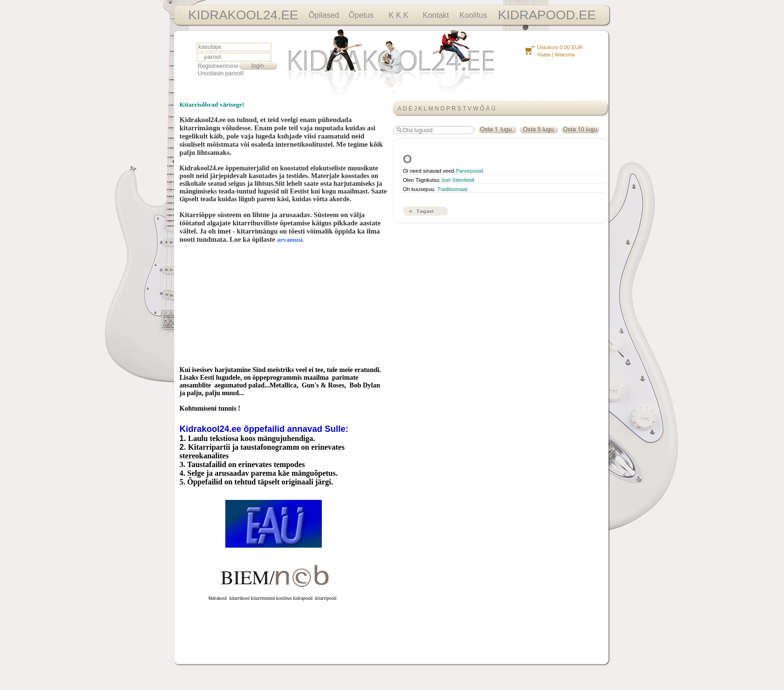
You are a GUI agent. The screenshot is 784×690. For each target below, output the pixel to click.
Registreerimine (218, 66)
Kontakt (436, 15)
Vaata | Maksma (556, 55)
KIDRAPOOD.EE (547, 15)
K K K (399, 15)
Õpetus (361, 15)
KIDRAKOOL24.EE (243, 15)
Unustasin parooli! (221, 73)
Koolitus (473, 15)
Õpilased (324, 15)
